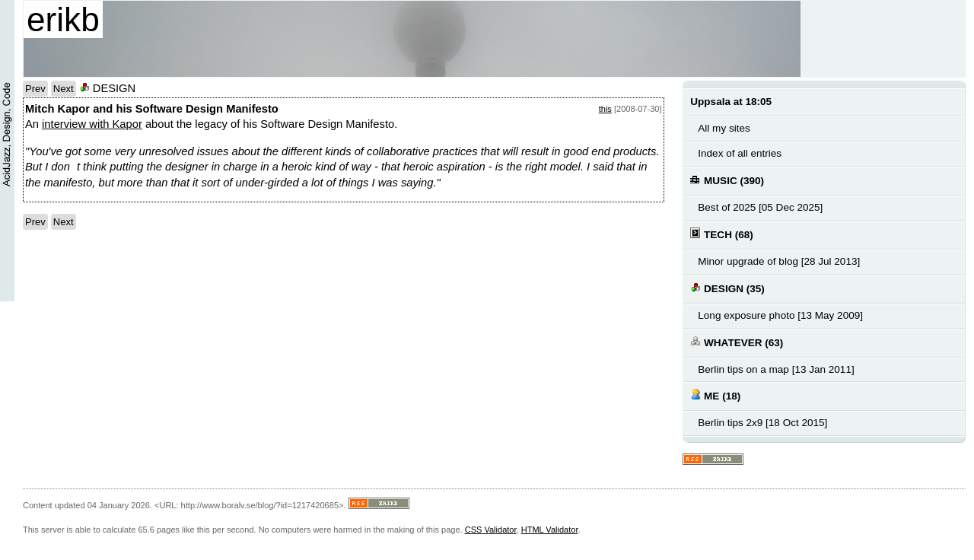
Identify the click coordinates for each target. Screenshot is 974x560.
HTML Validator (550, 530)
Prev (35, 89)
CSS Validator (491, 530)
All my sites (724, 128)
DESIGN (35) (727, 288)
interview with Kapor (92, 124)
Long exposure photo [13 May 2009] (780, 315)
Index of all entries (740, 153)
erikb (63, 19)
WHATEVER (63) (737, 342)
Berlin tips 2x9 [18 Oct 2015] (762, 423)
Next (64, 89)
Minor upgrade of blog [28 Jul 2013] (779, 261)
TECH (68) (721, 234)
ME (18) (715, 395)
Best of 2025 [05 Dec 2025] (760, 207)
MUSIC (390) (727, 180)
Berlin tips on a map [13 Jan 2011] (776, 369)
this (605, 109)
